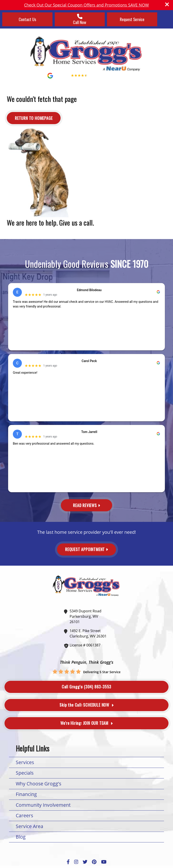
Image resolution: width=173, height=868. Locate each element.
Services (25, 762)
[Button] (34, 118)
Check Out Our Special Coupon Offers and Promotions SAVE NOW (86, 5)
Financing (26, 794)
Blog (21, 837)
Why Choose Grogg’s (39, 784)
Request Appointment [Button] (86, 549)
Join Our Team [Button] (86, 723)
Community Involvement (43, 805)
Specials (25, 773)
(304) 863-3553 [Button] (86, 687)
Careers (24, 815)
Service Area (30, 826)
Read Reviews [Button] (86, 505)
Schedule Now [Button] (86, 705)
